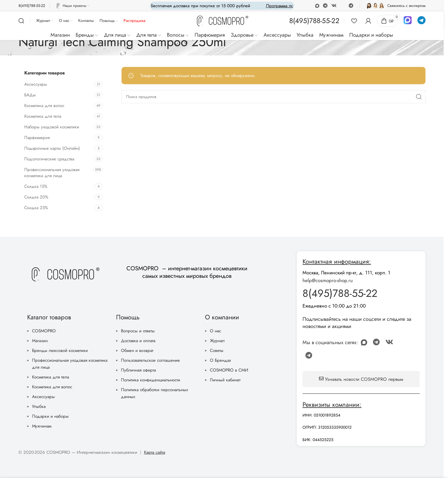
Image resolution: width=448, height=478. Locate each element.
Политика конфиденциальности (151, 380)
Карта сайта (155, 452)
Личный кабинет (225, 380)
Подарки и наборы (50, 416)
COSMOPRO (44, 331)
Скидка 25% (36, 208)
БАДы (30, 95)
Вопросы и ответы (138, 331)
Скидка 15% (36, 186)
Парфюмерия (37, 138)
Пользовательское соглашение (150, 360)
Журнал (217, 341)
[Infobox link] (32, 6)
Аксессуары (36, 84)
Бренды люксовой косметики (60, 350)
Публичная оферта (138, 370)
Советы (217, 350)
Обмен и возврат (137, 350)
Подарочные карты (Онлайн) (52, 148)
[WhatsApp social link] (325, 6)
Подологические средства (49, 159)
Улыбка (39, 406)
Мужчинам (42, 426)
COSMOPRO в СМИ (229, 370)
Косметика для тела (43, 116)
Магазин (40, 341)
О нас (215, 331)
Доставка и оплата (138, 341)
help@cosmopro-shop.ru (328, 280)
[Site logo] (222, 21)
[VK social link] (334, 6)
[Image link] (65, 274)
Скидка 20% (36, 197)
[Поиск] (21, 21)
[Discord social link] (343, 6)
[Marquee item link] (277, 6)
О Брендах (220, 360)
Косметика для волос (44, 106)
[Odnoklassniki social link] (317, 6)
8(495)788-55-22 (340, 293)
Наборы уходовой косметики (52, 127)
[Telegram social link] (351, 6)
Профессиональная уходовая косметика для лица (52, 173)
